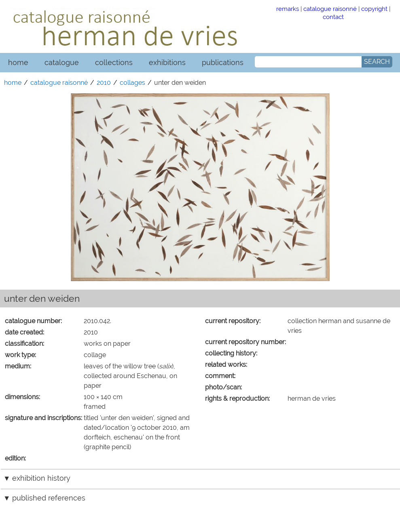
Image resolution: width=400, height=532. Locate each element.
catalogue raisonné (330, 9)
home (18, 62)
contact (333, 17)
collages (132, 83)
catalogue (62, 62)
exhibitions (167, 62)
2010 (104, 83)
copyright (374, 9)
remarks (288, 9)
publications (223, 62)
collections (114, 62)
